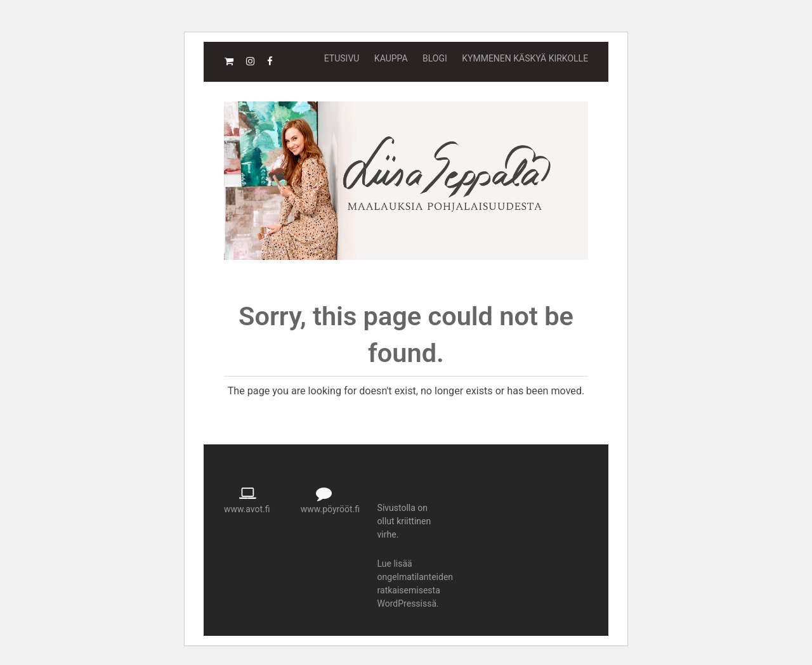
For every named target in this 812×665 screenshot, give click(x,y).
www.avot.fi (247, 509)
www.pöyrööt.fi (330, 509)
